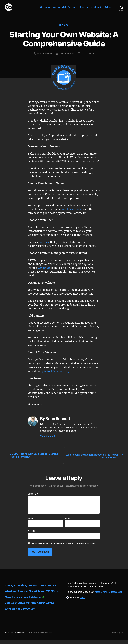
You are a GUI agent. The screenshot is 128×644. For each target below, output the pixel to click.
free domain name (73, 213)
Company (45, 9)
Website (31, 535)
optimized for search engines (59, 375)
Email (68, 523)
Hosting (56, 9)
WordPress (44, 272)
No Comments (88, 58)
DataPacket (20, 637)
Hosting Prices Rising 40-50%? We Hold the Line (30, 590)
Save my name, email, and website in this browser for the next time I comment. (63, 548)
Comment (33, 498)
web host (45, 246)
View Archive (48, 440)
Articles (109, 9)
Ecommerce (86, 9)
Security (99, 9)
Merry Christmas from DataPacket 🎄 (25, 602)
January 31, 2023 (67, 58)
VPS (64, 9)
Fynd (83, 602)
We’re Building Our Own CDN (20, 613)
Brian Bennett (45, 58)
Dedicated (73, 9)
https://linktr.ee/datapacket (108, 596)
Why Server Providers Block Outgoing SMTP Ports (31, 596)
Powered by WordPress (41, 637)
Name (31, 523)
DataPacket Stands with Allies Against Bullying (30, 607)
